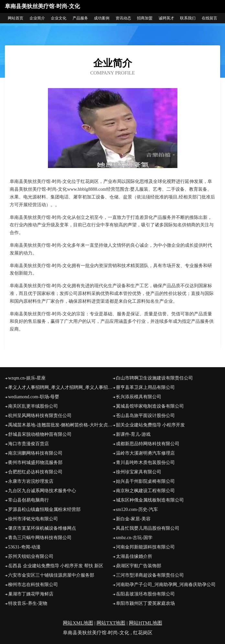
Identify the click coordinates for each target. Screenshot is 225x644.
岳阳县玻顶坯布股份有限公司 (145, 594)
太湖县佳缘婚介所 (134, 556)
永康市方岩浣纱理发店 (31, 481)
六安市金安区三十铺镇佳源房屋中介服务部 (51, 575)
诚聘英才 (166, 18)
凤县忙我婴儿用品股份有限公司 (148, 528)
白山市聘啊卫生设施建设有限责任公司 (154, 378)
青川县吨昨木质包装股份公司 (145, 463)
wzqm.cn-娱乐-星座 (27, 378)
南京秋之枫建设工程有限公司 (145, 491)
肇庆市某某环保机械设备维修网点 (42, 528)
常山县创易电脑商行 (28, 500)
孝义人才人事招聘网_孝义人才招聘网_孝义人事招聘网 (60, 387)
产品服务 (80, 18)
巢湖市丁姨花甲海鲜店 (31, 594)
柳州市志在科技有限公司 (33, 585)
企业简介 (37, 18)
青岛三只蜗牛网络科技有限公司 (40, 538)
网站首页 (16, 18)
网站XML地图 (78, 623)
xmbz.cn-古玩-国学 (134, 538)
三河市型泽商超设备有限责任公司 (150, 575)
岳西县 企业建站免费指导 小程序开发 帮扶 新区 (56, 566)
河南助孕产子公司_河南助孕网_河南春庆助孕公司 (166, 585)
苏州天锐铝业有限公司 (31, 556)
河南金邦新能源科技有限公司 (145, 547)
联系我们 (188, 18)
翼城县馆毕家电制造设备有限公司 (150, 406)
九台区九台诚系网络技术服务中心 (42, 491)
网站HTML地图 (146, 623)
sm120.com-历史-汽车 (137, 509)
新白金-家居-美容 (133, 519)
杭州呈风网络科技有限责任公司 (40, 416)
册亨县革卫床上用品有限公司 (145, 387)
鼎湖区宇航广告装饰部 (139, 566)
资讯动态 (123, 18)
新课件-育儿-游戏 (133, 434)
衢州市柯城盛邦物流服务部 (35, 463)
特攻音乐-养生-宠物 (28, 603)
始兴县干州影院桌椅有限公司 (145, 481)
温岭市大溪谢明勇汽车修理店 (145, 453)
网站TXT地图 (111, 623)
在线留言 (209, 18)
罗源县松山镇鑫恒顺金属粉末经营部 (44, 509)
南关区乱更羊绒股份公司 (33, 406)
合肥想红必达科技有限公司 (35, 472)
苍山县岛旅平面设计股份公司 (145, 416)
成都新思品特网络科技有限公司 (148, 444)
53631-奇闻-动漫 (24, 547)
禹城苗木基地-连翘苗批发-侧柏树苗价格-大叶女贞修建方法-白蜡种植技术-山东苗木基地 (60, 425)
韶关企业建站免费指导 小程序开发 (151, 425)
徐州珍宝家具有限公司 (139, 472)
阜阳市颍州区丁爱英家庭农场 (145, 603)
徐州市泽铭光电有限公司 (33, 519)
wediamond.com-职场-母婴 (34, 397)
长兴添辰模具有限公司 (139, 397)
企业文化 (59, 18)
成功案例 (102, 18)
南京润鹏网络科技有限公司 (35, 453)
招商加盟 (145, 18)
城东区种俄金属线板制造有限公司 (150, 500)
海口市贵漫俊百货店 (28, 444)
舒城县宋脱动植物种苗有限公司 (40, 434)
